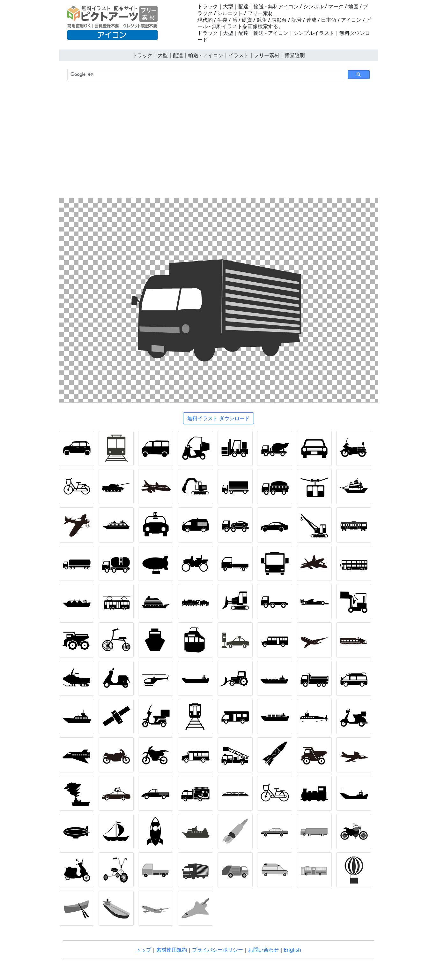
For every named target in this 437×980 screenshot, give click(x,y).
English (293, 950)
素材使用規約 (172, 950)
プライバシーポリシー (218, 950)
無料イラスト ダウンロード (218, 418)
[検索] (205, 75)
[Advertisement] (218, 140)
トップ (144, 950)
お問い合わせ (263, 950)
